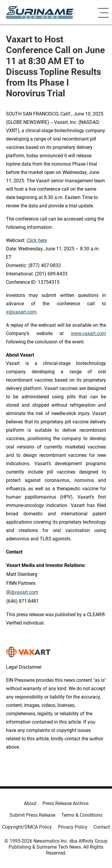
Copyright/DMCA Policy (27, 827)
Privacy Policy (73, 827)
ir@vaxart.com (21, 312)
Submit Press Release (32, 815)
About (30, 803)
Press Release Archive (65, 803)
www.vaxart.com (88, 333)
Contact (102, 827)
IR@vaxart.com (22, 592)
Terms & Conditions (82, 815)
